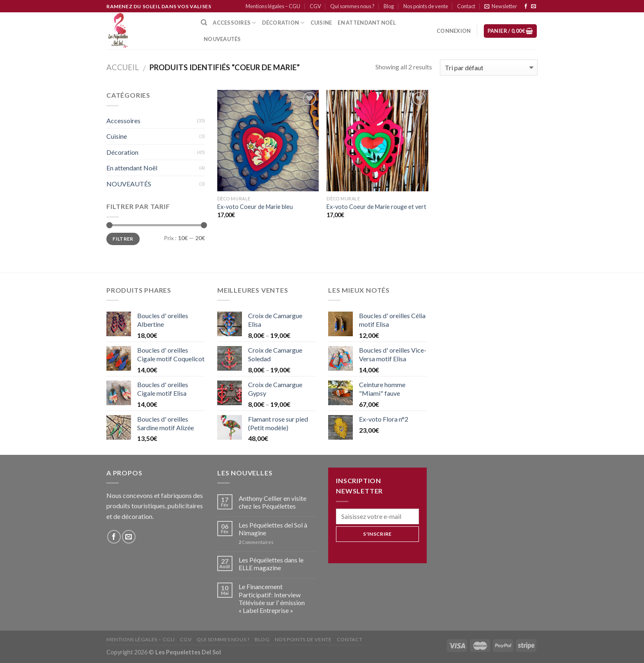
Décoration (122, 152)
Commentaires (256, 542)
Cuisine (117, 136)
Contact (466, 6)
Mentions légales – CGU (273, 6)
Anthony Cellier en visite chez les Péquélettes (273, 502)
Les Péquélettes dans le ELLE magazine (271, 564)
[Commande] (489, 68)
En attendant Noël (367, 23)
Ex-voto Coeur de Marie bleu (255, 207)
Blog (389, 6)
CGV (315, 6)
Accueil (123, 67)
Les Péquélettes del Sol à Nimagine (273, 529)
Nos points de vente (426, 6)
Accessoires (234, 23)
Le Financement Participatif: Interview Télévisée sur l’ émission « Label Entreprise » (272, 598)
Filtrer (123, 239)
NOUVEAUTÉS (129, 184)
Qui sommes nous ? (352, 6)
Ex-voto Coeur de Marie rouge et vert (376, 207)
